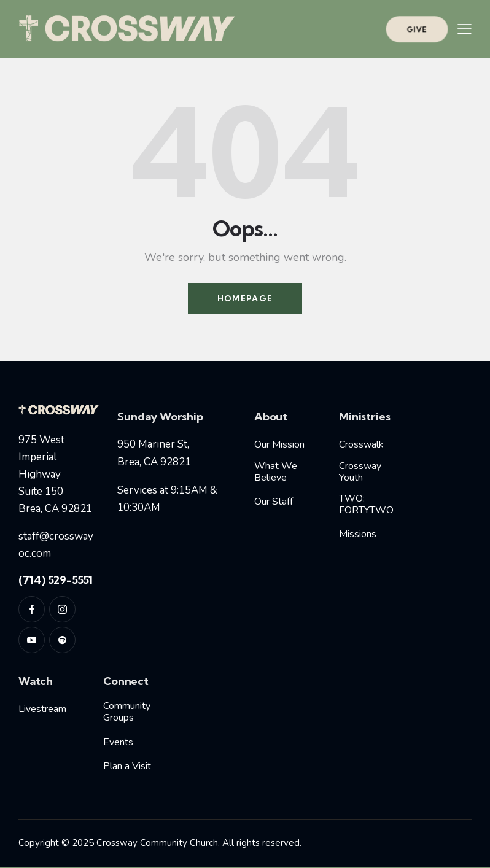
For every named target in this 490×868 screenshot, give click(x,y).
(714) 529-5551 (56, 580)
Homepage (245, 298)
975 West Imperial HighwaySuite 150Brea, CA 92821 (55, 475)
